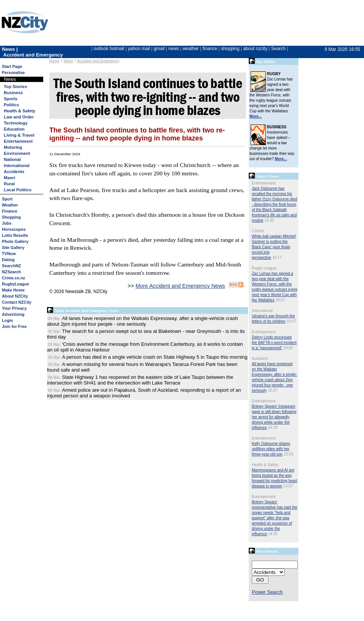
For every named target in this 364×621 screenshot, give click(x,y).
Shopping (11, 217)
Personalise (13, 73)
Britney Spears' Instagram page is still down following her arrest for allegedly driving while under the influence (274, 417)
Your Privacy (14, 308)
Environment (17, 153)
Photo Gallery (15, 241)
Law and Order (19, 117)
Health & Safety (20, 111)
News (68, 61)
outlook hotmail (109, 49)
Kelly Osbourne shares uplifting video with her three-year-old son (271, 449)
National (12, 159)
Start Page (12, 66)
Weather (10, 205)
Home (54, 61)
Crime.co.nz (13, 278)
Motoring (13, 147)
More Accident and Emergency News (180, 286)
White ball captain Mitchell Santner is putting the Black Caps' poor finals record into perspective (274, 247)
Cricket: (258, 231)
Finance (10, 211)
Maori (9, 178)
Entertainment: (264, 183)
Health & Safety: (265, 465)
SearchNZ (11, 266)
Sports (11, 99)
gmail (159, 49)
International (17, 165)
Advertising (13, 314)
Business (13, 93)
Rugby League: (265, 268)
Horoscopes (14, 229)
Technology (16, 123)
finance (210, 49)
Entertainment (18, 141)
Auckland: (260, 359)
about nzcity (255, 49)
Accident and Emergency (98, 61)
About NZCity (15, 296)
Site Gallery (13, 247)
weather (191, 49)
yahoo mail (139, 49)
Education (14, 129)
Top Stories (15, 87)
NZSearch (11, 272)
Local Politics (18, 190)
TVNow (9, 254)
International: (263, 311)
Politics (11, 105)
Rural (9, 184)
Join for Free (14, 326)
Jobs (7, 223)
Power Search (267, 592)
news (174, 49)
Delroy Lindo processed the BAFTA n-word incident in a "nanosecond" (274, 343)
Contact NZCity (17, 302)
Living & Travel (19, 135)
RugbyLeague (15, 284)
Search (278, 49)
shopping (230, 49)
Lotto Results (15, 235)
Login (7, 320)
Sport (7, 199)
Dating (8, 260)
